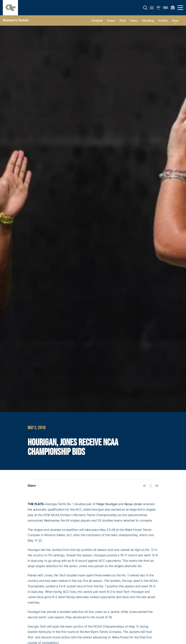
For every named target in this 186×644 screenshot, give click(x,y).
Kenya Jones (133, 504)
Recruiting (148, 21)
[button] (145, 8)
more (175, 21)
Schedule (97, 21)
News (134, 21)
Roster (111, 21)
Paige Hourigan (107, 504)
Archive (163, 21)
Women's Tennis (16, 20)
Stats (123, 21)
